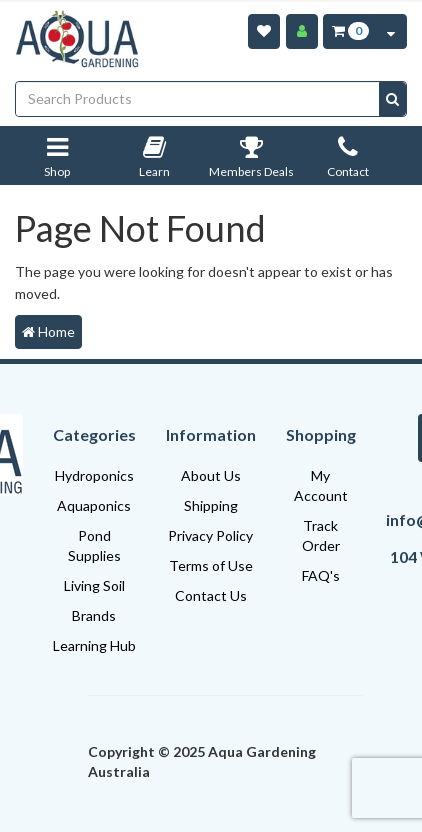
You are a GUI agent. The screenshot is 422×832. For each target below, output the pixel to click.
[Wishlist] (264, 31)
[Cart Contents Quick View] (391, 31)
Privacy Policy (210, 535)
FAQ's (321, 575)
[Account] (302, 31)
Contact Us (211, 595)
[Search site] (392, 99)
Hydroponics (94, 475)
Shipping (211, 505)
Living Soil (94, 585)
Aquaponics (94, 505)
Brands (94, 615)
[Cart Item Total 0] (349, 31)
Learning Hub (94, 645)
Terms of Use (211, 565)
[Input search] (198, 99)
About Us (211, 475)
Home (48, 331)
